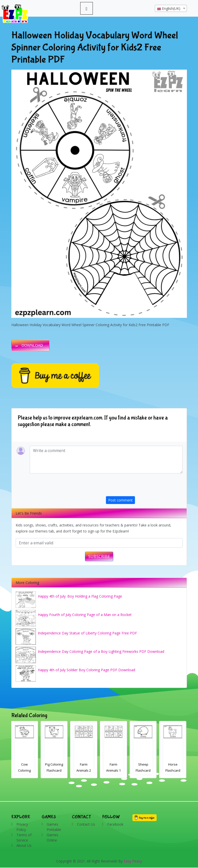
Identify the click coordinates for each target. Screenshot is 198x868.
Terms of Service (24, 837)
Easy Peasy (133, 861)
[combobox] (171, 8)
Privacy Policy (22, 827)
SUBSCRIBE (99, 556)
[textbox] (171, 9)
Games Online (52, 837)
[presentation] (144, 486)
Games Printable (54, 827)
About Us (24, 845)
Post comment (120, 500)
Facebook (115, 824)
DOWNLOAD (32, 345)
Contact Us (86, 824)
